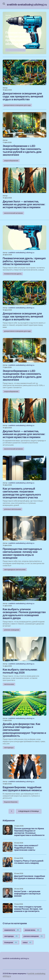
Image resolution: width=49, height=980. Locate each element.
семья (27, 942)
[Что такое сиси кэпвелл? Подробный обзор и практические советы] (8, 847)
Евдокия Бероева (11, 802)
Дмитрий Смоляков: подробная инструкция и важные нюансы (30, 877)
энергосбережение (11, 161)
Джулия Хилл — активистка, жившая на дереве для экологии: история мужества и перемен (24, 204)
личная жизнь (33, 930)
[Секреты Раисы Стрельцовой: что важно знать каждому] (8, 862)
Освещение (11, 942)
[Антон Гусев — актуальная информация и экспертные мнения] (8, 893)
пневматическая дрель (15, 50)
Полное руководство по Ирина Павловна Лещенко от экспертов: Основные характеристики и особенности (29, 832)
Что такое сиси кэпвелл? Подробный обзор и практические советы (26, 848)
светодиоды (9, 748)
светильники (9, 684)
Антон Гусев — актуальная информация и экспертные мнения (27, 894)
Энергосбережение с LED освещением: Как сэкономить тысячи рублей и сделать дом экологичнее (22, 150)
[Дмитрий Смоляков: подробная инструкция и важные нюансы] (8, 877)
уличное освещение (12, 630)
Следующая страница (29, 811)
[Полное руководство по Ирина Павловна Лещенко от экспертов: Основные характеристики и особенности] (8, 830)
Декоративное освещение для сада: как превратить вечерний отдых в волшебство (23, 96)
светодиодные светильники (15, 569)
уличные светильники (13, 509)
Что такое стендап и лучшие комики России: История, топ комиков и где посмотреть (28, 909)
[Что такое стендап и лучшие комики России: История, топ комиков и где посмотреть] (8, 908)
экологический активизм (13, 213)
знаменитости (12, 930)
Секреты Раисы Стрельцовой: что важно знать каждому (29, 862)
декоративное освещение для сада (17, 105)
